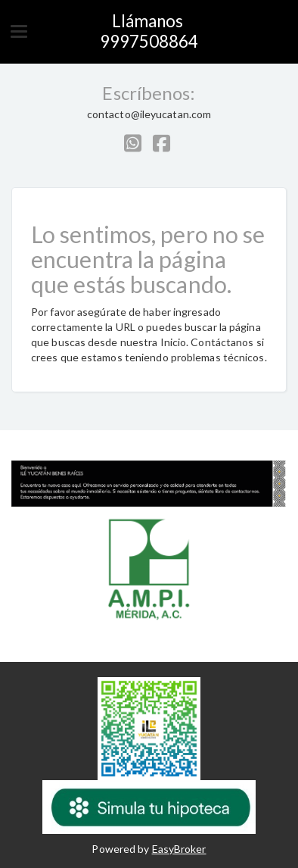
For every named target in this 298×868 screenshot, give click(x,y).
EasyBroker (179, 849)
